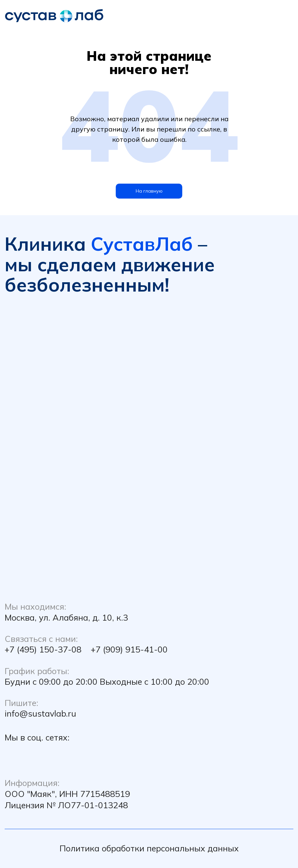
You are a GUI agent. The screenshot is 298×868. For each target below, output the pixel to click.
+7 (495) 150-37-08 (43, 649)
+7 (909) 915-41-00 (129, 649)
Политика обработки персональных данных (149, 848)
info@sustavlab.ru (40, 713)
